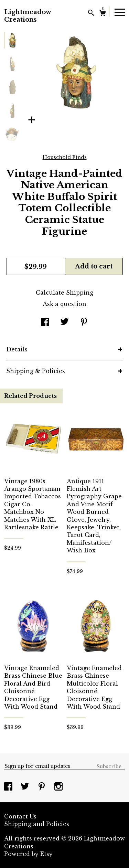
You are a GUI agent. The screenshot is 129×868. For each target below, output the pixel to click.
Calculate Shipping (64, 293)
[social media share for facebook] (45, 322)
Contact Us (20, 816)
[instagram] (58, 787)
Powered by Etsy (28, 854)
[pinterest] (42, 787)
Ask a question (64, 304)
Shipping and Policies (37, 824)
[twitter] (26, 787)
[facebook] (9, 787)
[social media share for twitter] (64, 322)
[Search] (91, 14)
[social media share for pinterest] (84, 322)
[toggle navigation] (120, 12)
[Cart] (103, 14)
